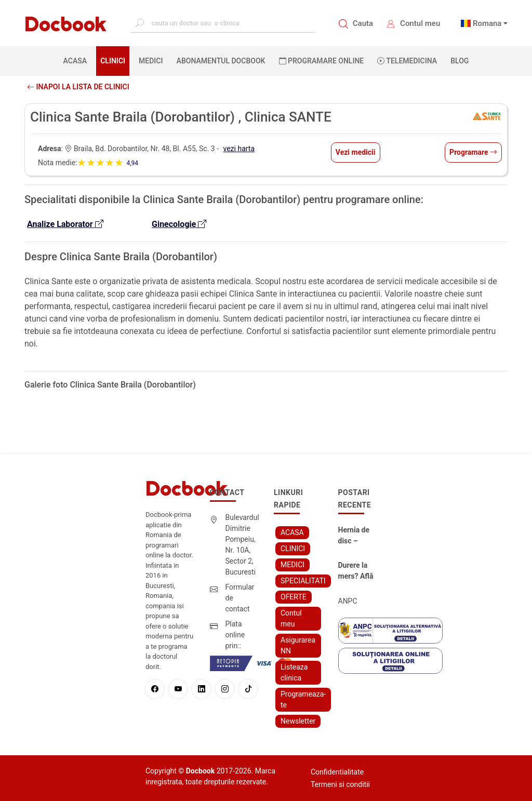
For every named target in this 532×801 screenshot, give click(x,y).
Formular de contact (240, 598)
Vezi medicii (356, 152)
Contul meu (420, 23)
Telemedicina (407, 61)
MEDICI (151, 61)
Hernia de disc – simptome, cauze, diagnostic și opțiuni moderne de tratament (358, 536)
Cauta (363, 23)
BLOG (460, 61)
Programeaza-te (303, 699)
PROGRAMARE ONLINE (322, 61)
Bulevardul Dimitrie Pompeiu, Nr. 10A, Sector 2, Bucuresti (242, 545)
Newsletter (298, 721)
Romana (487, 23)
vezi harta (239, 149)
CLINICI (113, 61)
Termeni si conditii (340, 784)
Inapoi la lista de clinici (78, 87)
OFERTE (294, 597)
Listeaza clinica (294, 672)
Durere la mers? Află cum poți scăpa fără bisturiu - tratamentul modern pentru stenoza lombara (357, 571)
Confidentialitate (337, 772)
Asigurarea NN (298, 645)
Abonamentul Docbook (221, 61)
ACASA (77, 60)
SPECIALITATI (303, 581)
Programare (473, 152)
